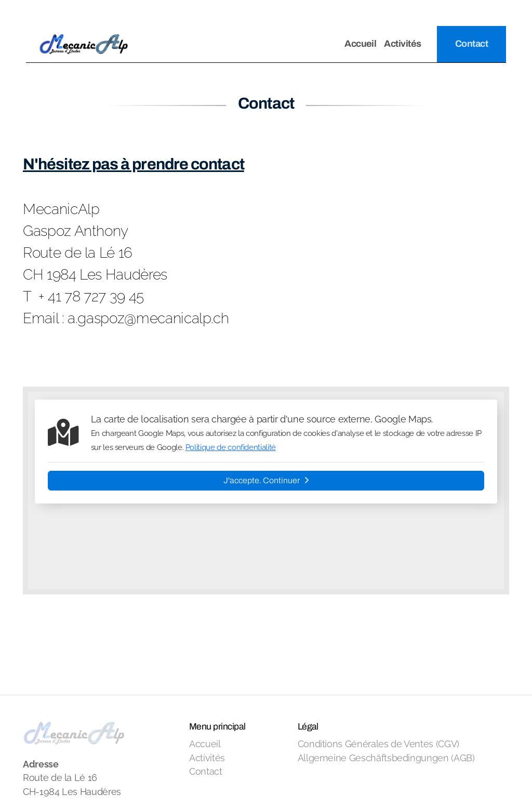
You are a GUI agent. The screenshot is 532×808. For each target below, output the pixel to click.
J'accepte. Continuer (266, 480)
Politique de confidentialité (231, 447)
